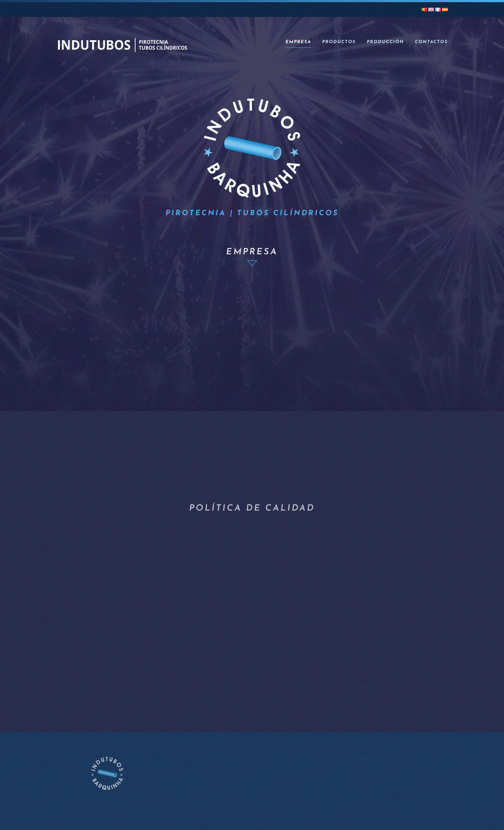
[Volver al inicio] (122, 42)
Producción (385, 42)
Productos (339, 42)
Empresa (298, 42)
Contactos (431, 42)
